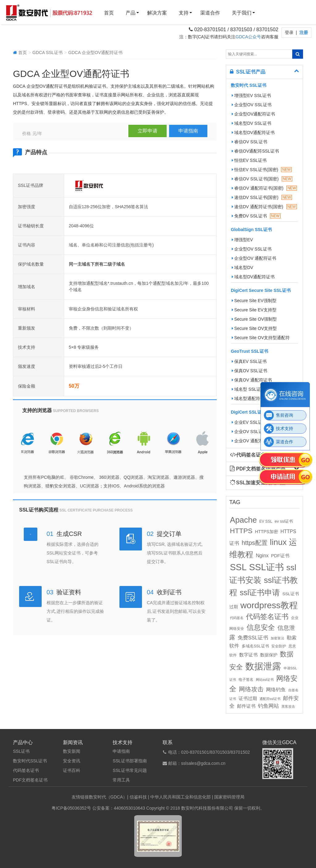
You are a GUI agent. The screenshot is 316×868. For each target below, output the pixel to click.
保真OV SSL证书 (249, 371)
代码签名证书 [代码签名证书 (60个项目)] (267, 617)
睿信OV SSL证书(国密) (262, 179)
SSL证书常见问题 (130, 770)
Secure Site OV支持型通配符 (261, 338)
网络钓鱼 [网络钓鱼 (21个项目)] (276, 689)
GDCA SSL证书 (48, 53)
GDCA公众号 (248, 37)
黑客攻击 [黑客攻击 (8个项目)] (288, 706)
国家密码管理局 (229, 797)
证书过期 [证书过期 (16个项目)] (248, 698)
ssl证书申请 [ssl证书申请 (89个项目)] (260, 592)
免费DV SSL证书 (256, 216)
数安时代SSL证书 (30, 761)
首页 (109, 13)
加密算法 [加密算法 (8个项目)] (277, 638)
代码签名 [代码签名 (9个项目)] (237, 618)
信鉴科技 (138, 797)
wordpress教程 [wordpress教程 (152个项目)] (269, 605)
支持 (184, 13)
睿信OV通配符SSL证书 (255, 151)
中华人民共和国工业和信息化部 (181, 797)
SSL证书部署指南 (130, 761)
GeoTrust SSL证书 (249, 351)
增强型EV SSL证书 (251, 95)
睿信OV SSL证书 (249, 142)
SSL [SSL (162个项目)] (238, 567)
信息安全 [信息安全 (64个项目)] (261, 627)
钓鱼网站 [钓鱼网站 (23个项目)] (268, 706)
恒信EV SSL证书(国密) (262, 170)
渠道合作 (210, 13)
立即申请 (148, 131)
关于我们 (242, 13)
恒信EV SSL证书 (249, 160)
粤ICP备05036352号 (71, 808)
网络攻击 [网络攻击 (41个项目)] (251, 689)
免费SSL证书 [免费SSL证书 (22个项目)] (253, 638)
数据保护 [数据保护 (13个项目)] (269, 655)
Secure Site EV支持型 (254, 310)
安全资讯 (72, 761)
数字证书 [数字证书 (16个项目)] (248, 655)
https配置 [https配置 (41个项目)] (255, 543)
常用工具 (121, 780)
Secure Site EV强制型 (254, 301)
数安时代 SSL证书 (249, 85)
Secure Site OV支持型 (254, 328)
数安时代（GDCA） (108, 797)
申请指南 (188, 131)
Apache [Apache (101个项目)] (243, 520)
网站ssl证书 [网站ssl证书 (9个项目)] (265, 680)
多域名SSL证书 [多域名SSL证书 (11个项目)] (255, 646)
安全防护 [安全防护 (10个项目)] (279, 646)
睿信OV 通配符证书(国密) (264, 188)
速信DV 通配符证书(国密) (264, 207)
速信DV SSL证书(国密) (262, 197)
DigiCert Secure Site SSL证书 (261, 290)
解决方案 (157, 13)
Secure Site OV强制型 (254, 319)
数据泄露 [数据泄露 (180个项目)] (263, 666)
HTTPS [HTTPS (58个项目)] (241, 531)
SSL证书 (21, 751)
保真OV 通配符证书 (252, 380)
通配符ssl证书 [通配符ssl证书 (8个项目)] (270, 699)
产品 (131, 13)
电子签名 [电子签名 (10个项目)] (246, 680)
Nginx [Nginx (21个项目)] (262, 555)
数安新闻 (72, 751)
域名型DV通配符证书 (253, 133)
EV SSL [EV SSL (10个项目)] (266, 521)
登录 (290, 32)
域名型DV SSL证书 (252, 123)
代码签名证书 (26, 770)
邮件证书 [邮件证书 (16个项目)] (246, 706)
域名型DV (242, 268)
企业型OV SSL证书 (252, 105)
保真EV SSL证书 (249, 361)
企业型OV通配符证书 (253, 114)
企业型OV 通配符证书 (254, 258)
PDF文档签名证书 (30, 780)
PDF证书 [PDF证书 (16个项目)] (280, 556)
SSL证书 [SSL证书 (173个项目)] (266, 567)
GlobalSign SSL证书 (251, 230)
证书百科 (72, 770)
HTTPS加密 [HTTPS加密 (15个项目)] (266, 532)
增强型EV (242, 240)
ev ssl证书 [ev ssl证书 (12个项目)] (284, 521)
